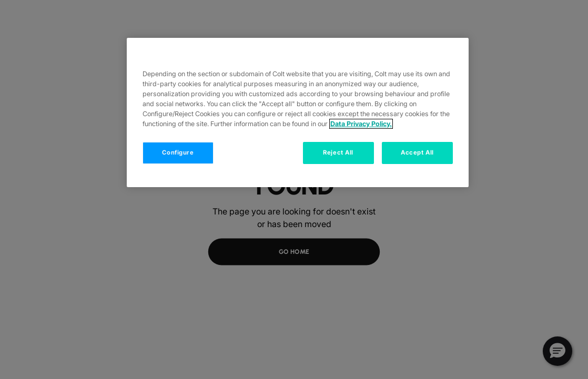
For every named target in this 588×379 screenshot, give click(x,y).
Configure (178, 152)
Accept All (417, 152)
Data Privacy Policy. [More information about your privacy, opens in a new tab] (361, 124)
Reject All (338, 152)
